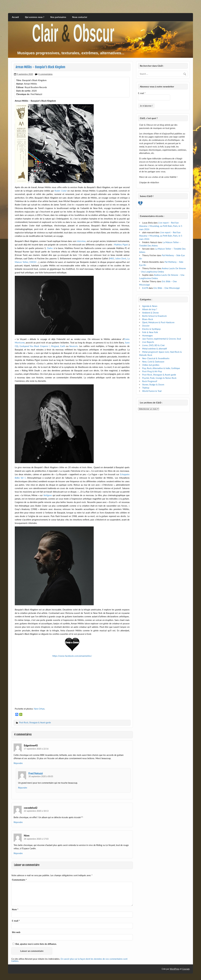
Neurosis (74, 346)
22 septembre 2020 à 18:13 (36, 811)
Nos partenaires (58, 17)
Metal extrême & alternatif (155, 349)
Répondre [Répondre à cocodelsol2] (18, 822)
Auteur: (20, 84)
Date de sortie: (24, 91)
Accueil (15, 17)
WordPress (175, 969)
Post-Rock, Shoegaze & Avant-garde (35, 723)
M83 (112, 258)
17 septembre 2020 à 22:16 (36, 749)
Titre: (19, 80)
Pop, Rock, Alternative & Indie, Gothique (161, 368)
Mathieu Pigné (121, 245)
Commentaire (19, 880)
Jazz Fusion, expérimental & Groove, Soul (162, 339)
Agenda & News (150, 306)
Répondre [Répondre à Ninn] (18, 853)
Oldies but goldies (151, 365)
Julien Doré (121, 258)
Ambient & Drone (150, 313)
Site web (16, 932)
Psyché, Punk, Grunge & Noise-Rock (159, 378)
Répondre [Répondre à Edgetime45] (18, 763)
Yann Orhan (39, 709)
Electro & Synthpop (151, 329)
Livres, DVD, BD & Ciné (153, 345)
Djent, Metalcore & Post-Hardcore (158, 322)
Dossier (146, 326)
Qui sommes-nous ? (35, 17)
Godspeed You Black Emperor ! (35, 346)
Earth (63, 346)
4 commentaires (45, 74)
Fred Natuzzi (36, 773)
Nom (15, 909)
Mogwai (55, 346)
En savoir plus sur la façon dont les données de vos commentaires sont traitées (69, 960)
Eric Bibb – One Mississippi (167, 288)
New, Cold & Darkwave (153, 362)
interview (81, 241)
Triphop (146, 388)
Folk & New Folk (150, 332)
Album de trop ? (150, 309)
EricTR (145, 288)
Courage (186, 969)
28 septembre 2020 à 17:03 (36, 839)
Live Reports (148, 342)
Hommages (147, 336)
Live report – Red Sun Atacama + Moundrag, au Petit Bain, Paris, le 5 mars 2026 (161, 226)
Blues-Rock (148, 319)
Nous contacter (80, 17)
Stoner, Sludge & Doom (153, 384)
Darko (50, 248)
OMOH (33, 262)
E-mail (16, 921)
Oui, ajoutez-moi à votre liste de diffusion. (35, 944)
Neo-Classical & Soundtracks (156, 358)
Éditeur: (20, 87)
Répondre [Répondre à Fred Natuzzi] (23, 788)
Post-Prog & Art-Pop (152, 371)
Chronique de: (23, 94)
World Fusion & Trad (152, 391)
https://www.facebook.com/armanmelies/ (72, 656)
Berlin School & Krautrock (154, 316)
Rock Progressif (150, 381)
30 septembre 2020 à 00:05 (41, 776)
